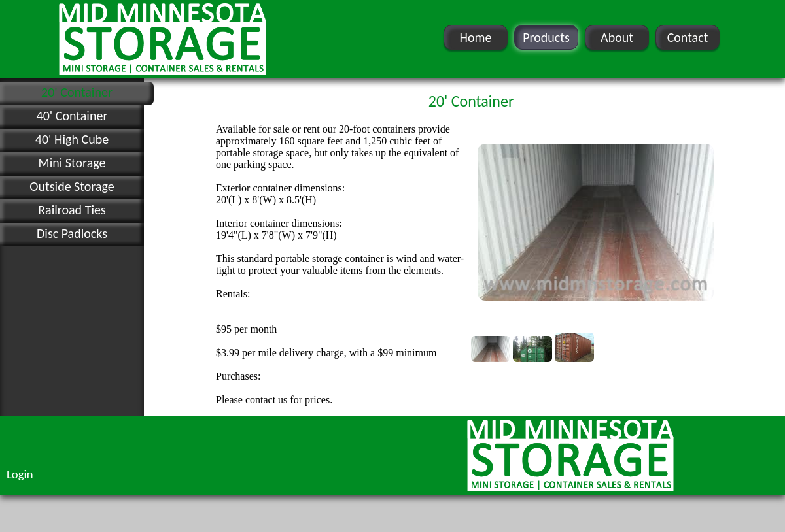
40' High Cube (72, 139)
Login (20, 474)
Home (476, 37)
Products (546, 37)
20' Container (77, 92)
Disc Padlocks (72, 233)
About (617, 37)
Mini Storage (72, 163)
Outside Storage (72, 186)
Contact (688, 37)
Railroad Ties (72, 210)
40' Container (72, 116)
